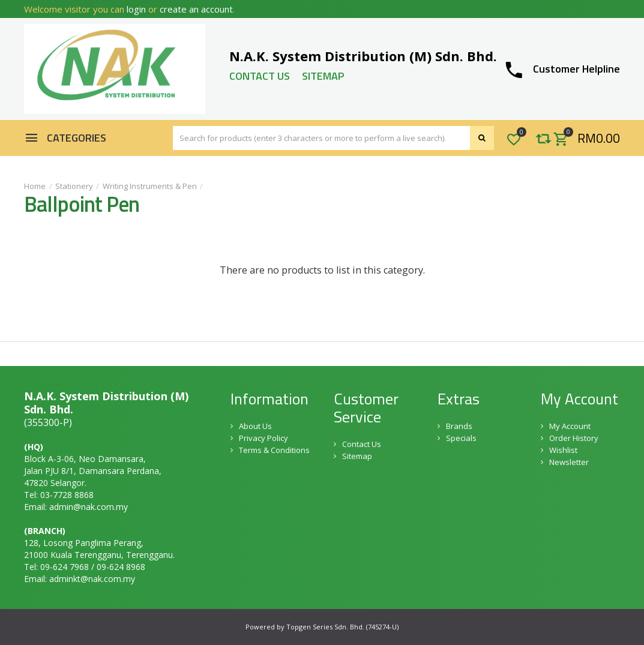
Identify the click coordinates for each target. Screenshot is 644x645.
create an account (196, 9)
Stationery (74, 186)
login (136, 9)
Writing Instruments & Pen (150, 186)
